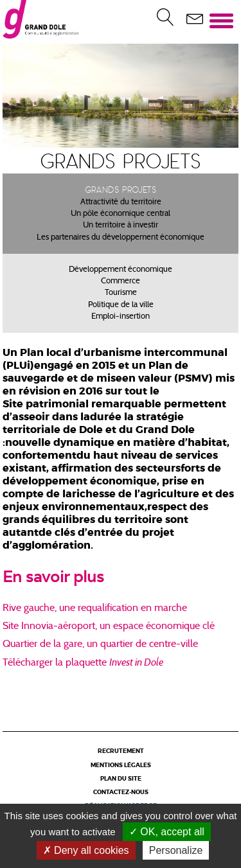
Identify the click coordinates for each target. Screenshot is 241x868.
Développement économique (121, 270)
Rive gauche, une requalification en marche (95, 608)
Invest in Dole (136, 662)
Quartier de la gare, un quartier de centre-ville (100, 644)
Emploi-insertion (121, 317)
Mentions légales (121, 766)
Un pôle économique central (121, 214)
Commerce (121, 281)
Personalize (176, 850)
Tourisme (121, 293)
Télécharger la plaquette (56, 663)
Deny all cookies (86, 850)
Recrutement (121, 751)
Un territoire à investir (121, 226)
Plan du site (121, 779)
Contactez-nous (121, 793)
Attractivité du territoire (121, 202)
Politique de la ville (121, 305)
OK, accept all (167, 832)
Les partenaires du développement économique (121, 238)
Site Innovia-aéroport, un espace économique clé (109, 626)
